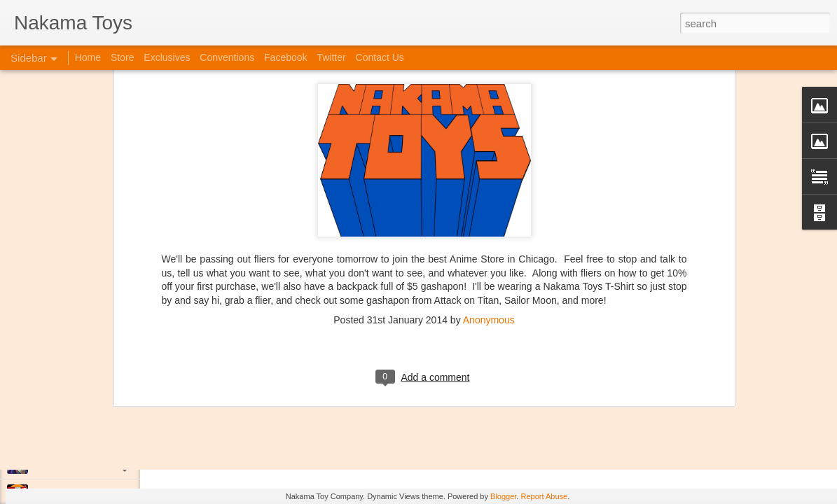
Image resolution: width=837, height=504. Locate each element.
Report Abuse (544, 496)
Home (88, 57)
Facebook (285, 57)
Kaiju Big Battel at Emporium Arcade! (103, 432)
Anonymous (489, 202)
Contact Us (380, 57)
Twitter (331, 57)
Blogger (503, 496)
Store (122, 57)
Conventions (227, 57)
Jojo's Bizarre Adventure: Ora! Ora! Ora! (109, 463)
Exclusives (167, 57)
